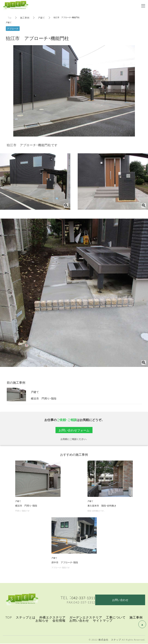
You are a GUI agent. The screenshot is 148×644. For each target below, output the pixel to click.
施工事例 (25, 18)
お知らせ (42, 621)
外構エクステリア (52, 618)
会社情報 (59, 621)
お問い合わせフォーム (74, 430)
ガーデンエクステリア (86, 618)
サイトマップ (103, 621)
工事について (116, 618)
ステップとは (26, 618)
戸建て (41, 18)
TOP (9, 618)
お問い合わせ (79, 621)
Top (10, 18)
